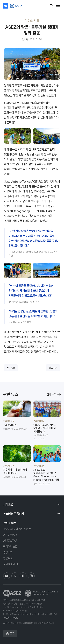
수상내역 (8, 552)
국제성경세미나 (11, 564)
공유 (11, 368)
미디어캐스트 (10, 547)
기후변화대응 (32, 21)
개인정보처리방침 (11, 618)
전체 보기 (54, 394)
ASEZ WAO (10, 535)
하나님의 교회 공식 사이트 (17, 529)
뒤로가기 (53, 368)
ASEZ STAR (10, 541)
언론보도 (8, 558)
